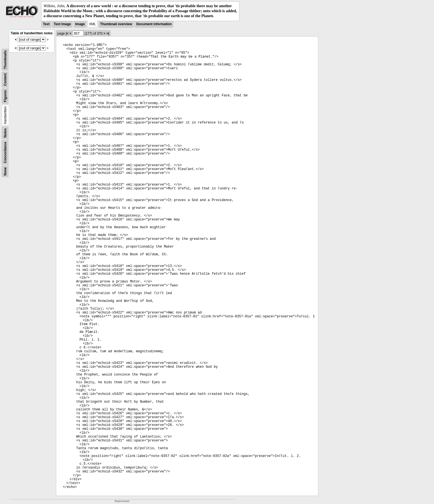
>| (108, 34)
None (5, 171)
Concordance (5, 152)
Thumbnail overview (116, 24)
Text (46, 24)
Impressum (122, 501)
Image (80, 24)
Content (5, 79)
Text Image (62, 24)
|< (67, 34)
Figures (5, 96)
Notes (5, 133)
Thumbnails (5, 59)
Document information (154, 24)
